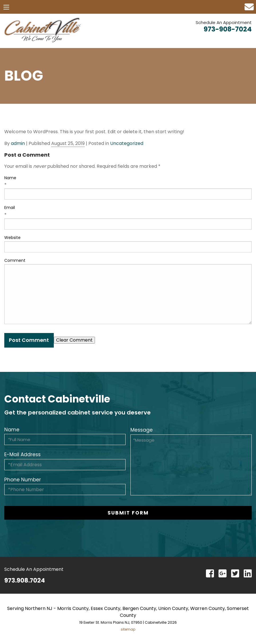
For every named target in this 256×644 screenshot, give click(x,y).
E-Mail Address (22, 454)
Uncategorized (127, 143)
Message (142, 430)
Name (10, 178)
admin (18, 143)
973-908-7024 (228, 29)
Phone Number (23, 480)
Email (10, 208)
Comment (15, 260)
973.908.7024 (25, 580)
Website (12, 238)
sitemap (128, 629)
